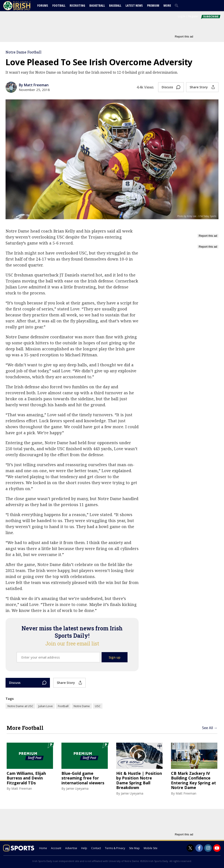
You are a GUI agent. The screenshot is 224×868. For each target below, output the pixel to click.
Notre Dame (82, 706)
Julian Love (46, 706)
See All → (210, 728)
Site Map (134, 848)
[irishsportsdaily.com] (22, 6)
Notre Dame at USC (20, 706)
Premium (153, 5)
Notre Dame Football (24, 52)
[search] (177, 5)
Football (59, 5)
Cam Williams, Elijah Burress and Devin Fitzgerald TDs (26, 778)
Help (84, 848)
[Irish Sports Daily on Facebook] (199, 848)
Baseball (115, 5)
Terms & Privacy (115, 848)
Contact (96, 848)
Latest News (134, 5)
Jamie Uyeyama (77, 788)
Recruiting (77, 5)
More (167, 5)
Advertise (71, 848)
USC (98, 706)
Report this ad (184, 36)
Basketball (97, 5)
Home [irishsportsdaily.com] (43, 848)
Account (56, 848)
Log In (182, 16)
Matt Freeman (22, 788)
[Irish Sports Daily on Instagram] (208, 848)
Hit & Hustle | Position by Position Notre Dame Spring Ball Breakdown (139, 781)
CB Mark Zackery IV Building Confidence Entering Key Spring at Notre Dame (194, 781)
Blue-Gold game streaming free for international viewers (83, 778)
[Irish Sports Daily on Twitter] (190, 848)
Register (193, 16)
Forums (43, 5)
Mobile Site (151, 848)
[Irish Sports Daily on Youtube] (217, 848)
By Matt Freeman (34, 85)
